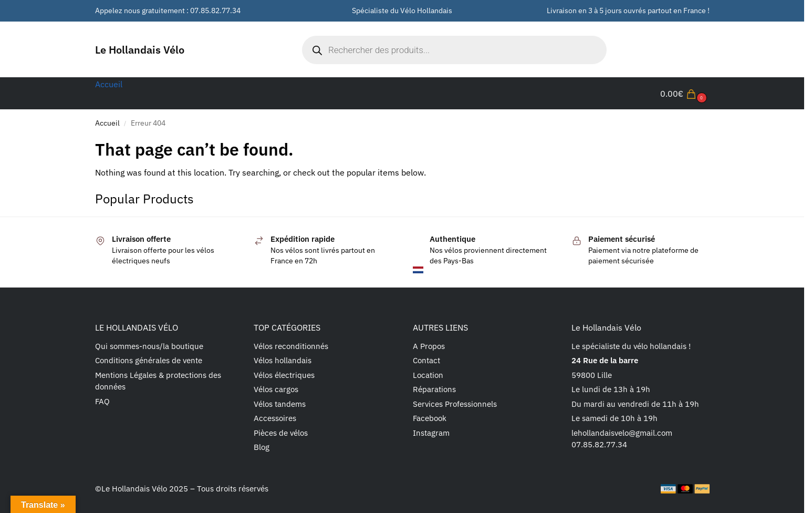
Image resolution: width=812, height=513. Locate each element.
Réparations (434, 389)
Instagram (431, 433)
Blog (262, 447)
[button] (685, 94)
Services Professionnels (455, 404)
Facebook (430, 418)
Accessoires (275, 418)
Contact (426, 360)
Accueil (107, 123)
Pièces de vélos (281, 433)
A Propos (429, 346)
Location (428, 375)
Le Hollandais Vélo (140, 50)
